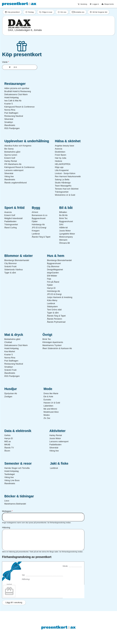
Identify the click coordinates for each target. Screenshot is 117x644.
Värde (5, 62)
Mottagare (7, 511)
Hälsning (6, 528)
